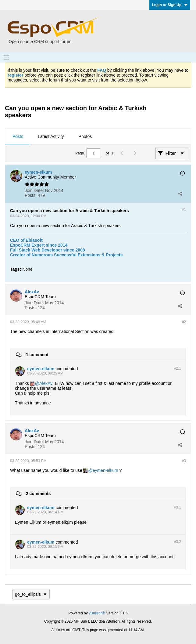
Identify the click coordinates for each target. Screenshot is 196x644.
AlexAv (46, 383)
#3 (184, 461)
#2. (178, 368)
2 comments (38, 494)
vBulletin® (97, 613)
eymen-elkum (105, 470)
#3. (178, 507)
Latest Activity (51, 136)
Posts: (31, 195)
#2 (184, 322)
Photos (85, 136)
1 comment (37, 355)
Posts (18, 136)
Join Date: (34, 190)
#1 (184, 210)
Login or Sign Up (170, 5)
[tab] (18, 137)
